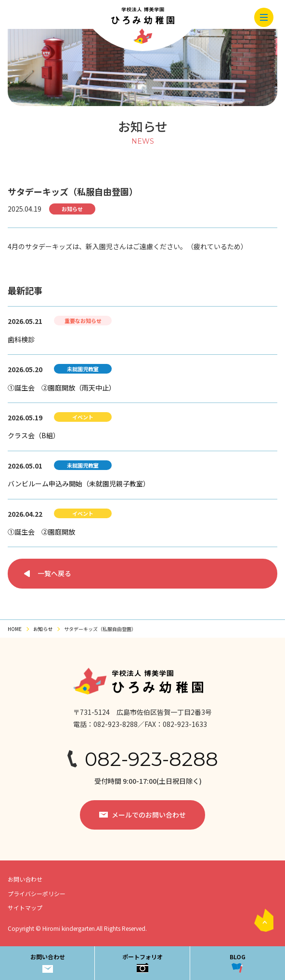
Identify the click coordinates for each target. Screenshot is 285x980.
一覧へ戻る (54, 573)
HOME (15, 629)
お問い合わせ (48, 962)
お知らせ (43, 629)
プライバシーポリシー (37, 893)
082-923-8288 (151, 759)
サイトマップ (25, 907)
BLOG (238, 962)
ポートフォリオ (142, 962)
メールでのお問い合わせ (149, 815)
